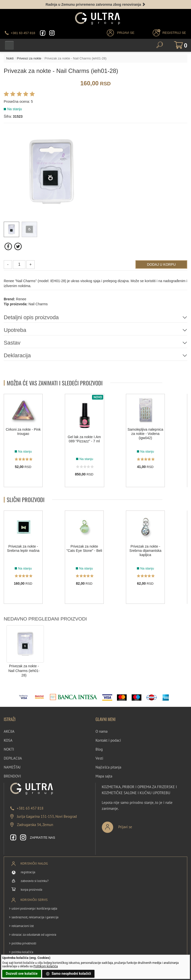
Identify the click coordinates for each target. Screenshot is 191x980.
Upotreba (15, 330)
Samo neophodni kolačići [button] (68, 974)
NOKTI (9, 749)
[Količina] (19, 265)
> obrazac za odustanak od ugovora (33, 935)
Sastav (12, 343)
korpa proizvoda (31, 890)
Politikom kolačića (46, 966)
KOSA (8, 741)
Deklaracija (17, 355)
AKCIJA (9, 732)
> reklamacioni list (21, 926)
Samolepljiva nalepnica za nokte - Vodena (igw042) (145, 434)
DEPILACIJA (13, 758)
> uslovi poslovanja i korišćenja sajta (33, 908)
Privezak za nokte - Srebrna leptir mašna (23, 548)
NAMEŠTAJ (12, 767)
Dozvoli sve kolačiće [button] (22, 974)
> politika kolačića (21, 952)
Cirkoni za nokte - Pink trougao (23, 432)
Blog (99, 749)
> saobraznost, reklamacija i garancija (34, 917)
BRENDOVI (12, 776)
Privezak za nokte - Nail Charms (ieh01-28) (24, 671)
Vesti (99, 758)
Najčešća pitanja (108, 767)
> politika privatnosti (23, 943)
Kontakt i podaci (108, 741)
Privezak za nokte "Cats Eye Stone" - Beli (84, 548)
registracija (28, 872)
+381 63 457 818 (30, 808)
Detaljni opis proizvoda (31, 317)
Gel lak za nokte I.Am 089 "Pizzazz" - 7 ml (84, 439)
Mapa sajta (104, 776)
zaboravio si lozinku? (35, 881)
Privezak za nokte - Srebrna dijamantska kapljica (145, 551)
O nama (101, 732)
